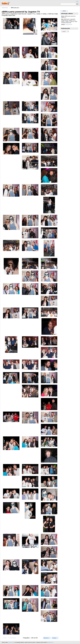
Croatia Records (69, 24)
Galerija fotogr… (5, 8)
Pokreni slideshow (64, 11)
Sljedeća (47, 638)
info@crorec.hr (51, 642)
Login (77, 1)
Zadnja (55, 638)
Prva (4, 638)
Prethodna (12, 638)
